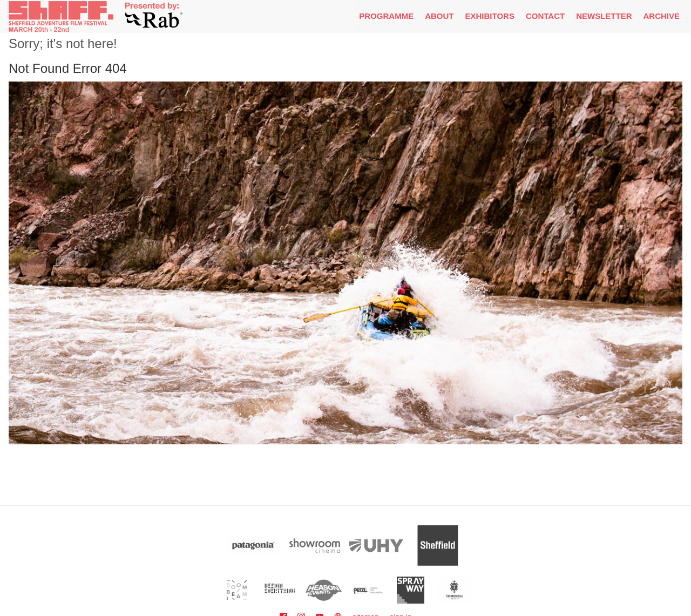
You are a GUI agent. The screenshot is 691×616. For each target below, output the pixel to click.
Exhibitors (490, 16)
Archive (661, 16)
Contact (545, 16)
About (439, 16)
